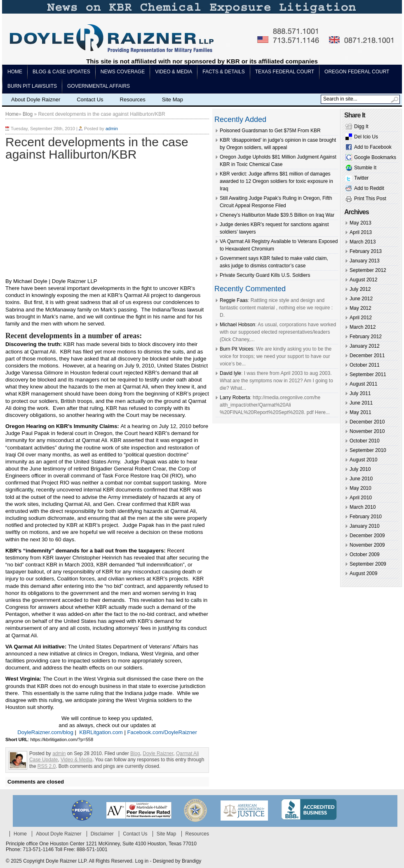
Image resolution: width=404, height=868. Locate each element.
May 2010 (361, 488)
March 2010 (363, 507)
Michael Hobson (237, 325)
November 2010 (367, 431)
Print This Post (370, 199)
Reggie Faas (234, 300)
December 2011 (367, 356)
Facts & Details (223, 72)
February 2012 (366, 337)
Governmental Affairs (99, 86)
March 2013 (363, 242)
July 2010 (360, 469)
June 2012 (361, 299)
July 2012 (360, 289)
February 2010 (366, 517)
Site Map (173, 99)
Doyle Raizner (158, 753)
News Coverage (123, 72)
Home (15, 72)
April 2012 (361, 318)
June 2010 (361, 479)
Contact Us (90, 99)
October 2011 (365, 365)
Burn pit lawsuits (32, 86)
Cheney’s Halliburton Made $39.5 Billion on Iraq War (277, 215)
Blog (28, 114)
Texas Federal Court (285, 72)
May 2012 (361, 308)
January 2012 (365, 346)
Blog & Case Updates (61, 72)
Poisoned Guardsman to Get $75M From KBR (270, 131)
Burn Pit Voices (236, 349)
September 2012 (368, 270)
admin (112, 129)
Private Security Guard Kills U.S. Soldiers (265, 275)
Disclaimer (102, 834)
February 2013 (366, 251)
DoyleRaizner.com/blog (45, 732)
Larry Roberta (235, 398)
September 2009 (368, 564)
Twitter (361, 178)
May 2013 (361, 223)
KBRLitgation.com (101, 732)
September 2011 (368, 374)
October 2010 (365, 441)
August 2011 (363, 384)
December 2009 (367, 536)
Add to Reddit (369, 188)
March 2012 (363, 327)
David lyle (230, 373)
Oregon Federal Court (357, 72)
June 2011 (361, 403)
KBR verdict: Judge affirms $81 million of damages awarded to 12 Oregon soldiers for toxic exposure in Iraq (276, 181)
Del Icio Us (366, 137)
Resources (133, 99)
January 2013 (365, 261)
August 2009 (363, 573)
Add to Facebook (373, 147)
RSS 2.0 (47, 766)
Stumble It (365, 168)
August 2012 (363, 280)
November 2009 (367, 545)
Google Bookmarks (375, 157)
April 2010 (361, 498)
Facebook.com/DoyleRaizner (162, 732)
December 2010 (367, 422)
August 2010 (363, 460)
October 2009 (365, 554)
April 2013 (361, 232)
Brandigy (191, 861)
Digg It (361, 126)
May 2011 (361, 412)
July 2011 (360, 393)
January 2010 (365, 526)
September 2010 (368, 450)
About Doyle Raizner (36, 99)
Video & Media (174, 72)
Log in (142, 861)
